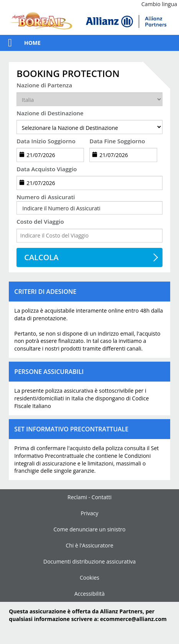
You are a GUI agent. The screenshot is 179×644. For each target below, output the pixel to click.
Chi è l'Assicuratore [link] (89, 545)
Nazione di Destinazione (50, 113)
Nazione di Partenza (44, 85)
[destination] (89, 127)
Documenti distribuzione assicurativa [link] (89, 561)
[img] (126, 21)
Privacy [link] (89, 513)
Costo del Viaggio (40, 221)
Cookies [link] (89, 578)
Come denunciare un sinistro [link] (89, 529)
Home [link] (32, 43)
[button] (6, 43)
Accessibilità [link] (89, 594)
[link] (41, 21)
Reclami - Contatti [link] (89, 497)
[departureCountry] (89, 99)
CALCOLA (41, 257)
